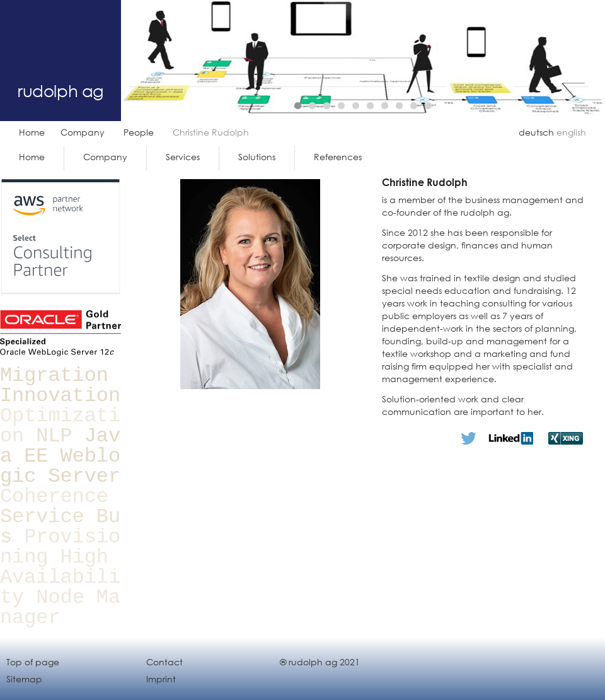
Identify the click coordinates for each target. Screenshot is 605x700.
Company (83, 132)
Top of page (33, 662)
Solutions (257, 157)
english (571, 132)
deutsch (536, 132)
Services (183, 157)
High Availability (60, 577)
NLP (54, 436)
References (338, 157)
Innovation (60, 396)
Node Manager (60, 608)
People (139, 132)
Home (32, 132)
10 (428, 106)
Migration (54, 376)
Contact (164, 662)
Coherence (54, 497)
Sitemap (24, 679)
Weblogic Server (60, 466)
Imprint (161, 679)
